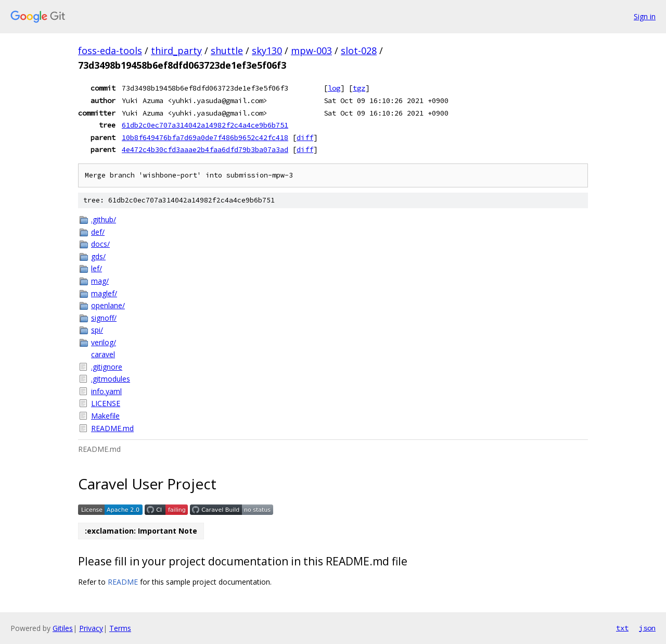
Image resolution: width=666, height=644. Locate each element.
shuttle (227, 50)
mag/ (100, 281)
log (334, 88)
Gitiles (63, 628)
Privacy (91, 628)
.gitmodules (111, 379)
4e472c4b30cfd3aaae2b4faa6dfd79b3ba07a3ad (205, 149)
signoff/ (104, 318)
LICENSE (106, 403)
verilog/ (104, 342)
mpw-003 (311, 50)
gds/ (98, 256)
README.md (112, 428)
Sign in (645, 16)
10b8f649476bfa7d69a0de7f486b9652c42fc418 (205, 137)
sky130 (267, 50)
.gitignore (107, 367)
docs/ (100, 244)
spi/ (97, 330)
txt (622, 628)
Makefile (105, 416)
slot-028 (359, 50)
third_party (176, 50)
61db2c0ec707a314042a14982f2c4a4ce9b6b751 (205, 125)
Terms (120, 628)
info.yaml (106, 391)
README (123, 582)
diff (305, 137)
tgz (359, 88)
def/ (98, 232)
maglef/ (104, 293)
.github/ (104, 219)
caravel (103, 354)
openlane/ (108, 305)
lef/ (97, 268)
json (647, 628)
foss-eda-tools (110, 50)
